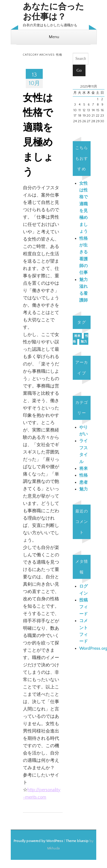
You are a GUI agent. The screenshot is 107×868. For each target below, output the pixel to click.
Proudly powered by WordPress (38, 841)
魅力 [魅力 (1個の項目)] (84, 342)
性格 (84, 475)
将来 (84, 469)
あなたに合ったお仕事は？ (53, 12)
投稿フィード (84, 607)
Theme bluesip (77, 841)
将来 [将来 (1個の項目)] (77, 336)
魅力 (84, 489)
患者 (84, 482)
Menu (54, 37)
